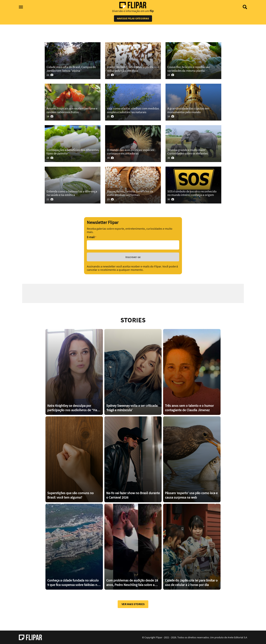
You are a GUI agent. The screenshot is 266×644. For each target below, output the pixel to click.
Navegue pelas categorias (133, 18)
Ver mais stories (133, 604)
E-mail (91, 237)
